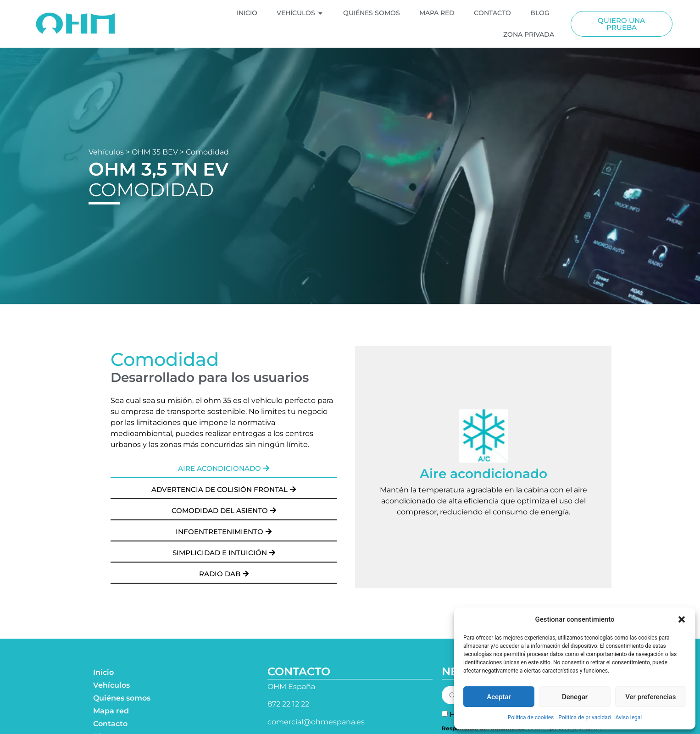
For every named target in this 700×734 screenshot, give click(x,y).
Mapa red (111, 711)
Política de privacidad (584, 717)
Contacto (110, 724)
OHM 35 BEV (155, 152)
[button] (682, 619)
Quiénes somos (122, 698)
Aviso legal (628, 717)
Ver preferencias (650, 697)
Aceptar (499, 697)
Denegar (575, 697)
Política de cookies (531, 717)
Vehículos (106, 152)
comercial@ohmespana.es (316, 722)
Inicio (103, 672)
